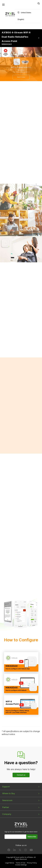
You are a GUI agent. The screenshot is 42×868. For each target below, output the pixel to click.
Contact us (21, 775)
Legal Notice (10, 863)
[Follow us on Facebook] (9, 850)
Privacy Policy (32, 863)
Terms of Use (21, 863)
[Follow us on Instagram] (25, 850)
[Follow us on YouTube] (31, 850)
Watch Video (21, 77)
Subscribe (32, 837)
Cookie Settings (21, 865)
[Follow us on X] (20, 850)
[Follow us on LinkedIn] (14, 850)
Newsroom (7, 800)
